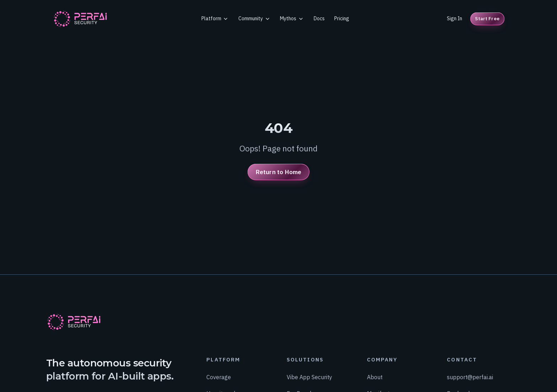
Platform (215, 18)
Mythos (292, 18)
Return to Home (278, 172)
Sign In (455, 18)
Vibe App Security (309, 377)
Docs (319, 18)
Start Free (487, 19)
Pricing (342, 18)
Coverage (219, 377)
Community (254, 18)
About (375, 377)
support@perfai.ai (470, 377)
